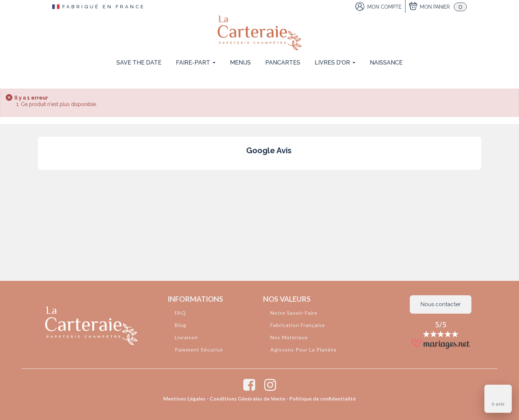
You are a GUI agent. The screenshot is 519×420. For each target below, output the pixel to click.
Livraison (186, 337)
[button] (38, 177)
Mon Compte (384, 7)
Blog (181, 325)
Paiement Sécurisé (199, 350)
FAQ (180, 313)
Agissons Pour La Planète (303, 350)
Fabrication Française (298, 325)
